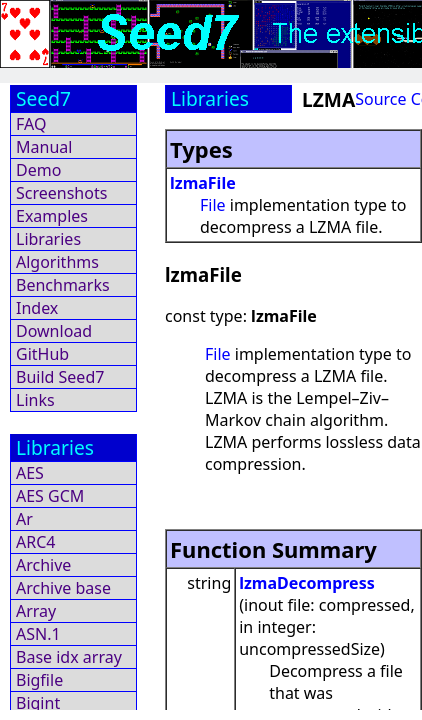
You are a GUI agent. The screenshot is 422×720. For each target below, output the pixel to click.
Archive (43, 565)
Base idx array (69, 657)
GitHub (42, 354)
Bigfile (39, 680)
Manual (44, 147)
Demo (38, 170)
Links (35, 400)
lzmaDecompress (307, 583)
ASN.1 (38, 634)
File (213, 205)
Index (37, 308)
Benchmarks (63, 285)
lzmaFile (203, 183)
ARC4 (35, 542)
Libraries (48, 239)
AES (30, 473)
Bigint (38, 703)
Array (36, 611)
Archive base (63, 588)
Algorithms (57, 262)
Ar (24, 519)
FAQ (31, 124)
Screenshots (61, 193)
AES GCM (50, 496)
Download (54, 331)
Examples (52, 216)
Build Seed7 (60, 377)
